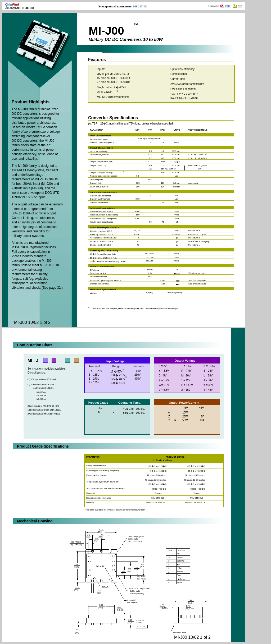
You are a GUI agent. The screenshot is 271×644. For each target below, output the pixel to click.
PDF (225, 6)
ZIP (238, 6)
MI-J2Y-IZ (140, 6)
